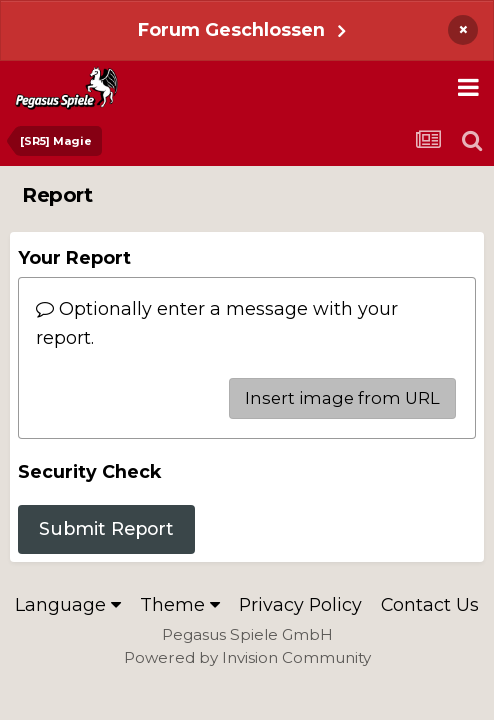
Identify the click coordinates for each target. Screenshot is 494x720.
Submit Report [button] (106, 528)
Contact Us (430, 604)
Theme (180, 604)
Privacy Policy (300, 604)
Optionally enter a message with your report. (217, 322)
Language (68, 604)
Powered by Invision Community (247, 657)
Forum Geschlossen (231, 29)
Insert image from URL (342, 398)
